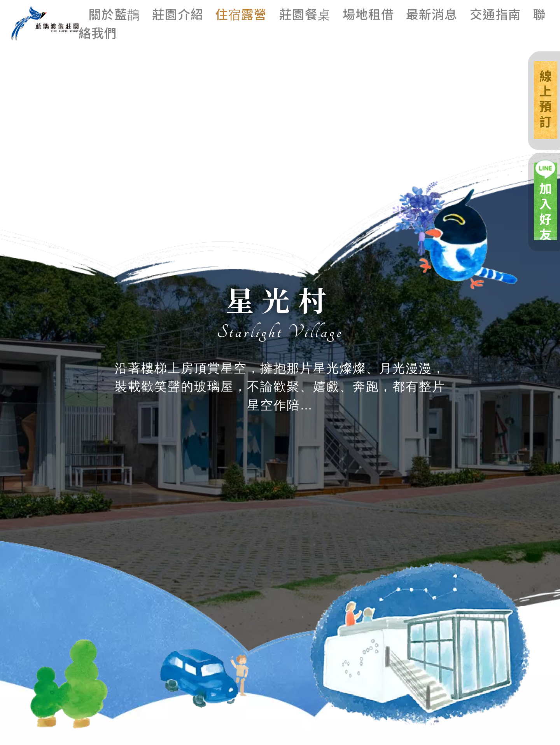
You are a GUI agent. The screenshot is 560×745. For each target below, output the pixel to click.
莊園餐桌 (305, 14)
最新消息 (432, 14)
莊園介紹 (178, 14)
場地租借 (368, 14)
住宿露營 (241, 14)
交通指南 (495, 14)
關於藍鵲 (114, 14)
